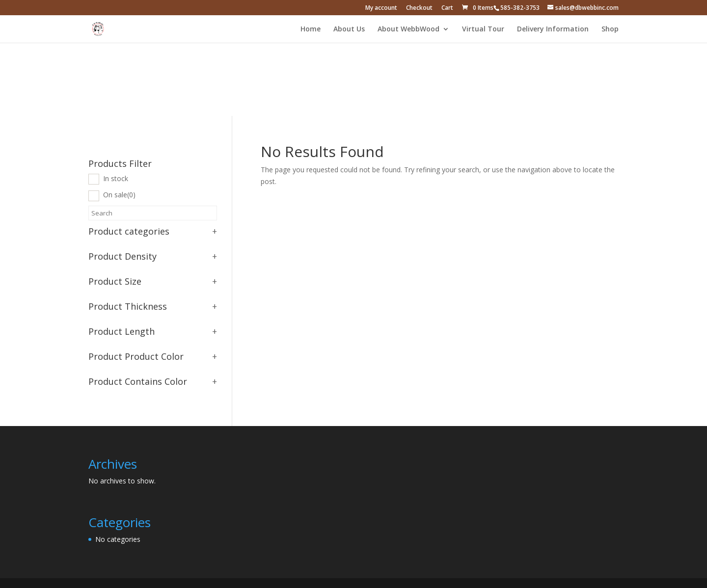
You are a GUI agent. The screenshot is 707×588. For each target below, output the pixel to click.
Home (311, 29)
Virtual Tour (483, 29)
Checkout (419, 8)
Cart (447, 8)
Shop (610, 29)
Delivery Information (553, 29)
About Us (349, 29)
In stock (116, 178)
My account (381, 8)
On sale (119, 195)
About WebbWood (408, 29)
